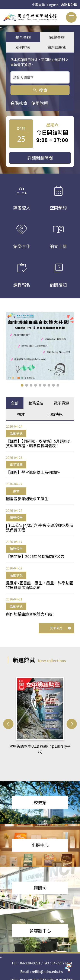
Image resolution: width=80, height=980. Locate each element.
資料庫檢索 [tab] (57, 47)
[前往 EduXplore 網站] (68, 967)
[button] (22, 385)
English (53, 5)
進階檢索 (19, 103)
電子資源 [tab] (61, 403)
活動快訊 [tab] (55, 414)
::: (1, 12)
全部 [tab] (15, 403)
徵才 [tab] (21, 414)
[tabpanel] (40, 520)
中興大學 (38, 5)
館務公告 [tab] (36, 403)
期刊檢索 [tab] (23, 47)
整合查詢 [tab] (23, 37)
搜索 (40, 90)
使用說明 (40, 103)
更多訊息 (61, 628)
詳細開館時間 (40, 158)
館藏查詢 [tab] (57, 37)
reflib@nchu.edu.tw (47, 962)
